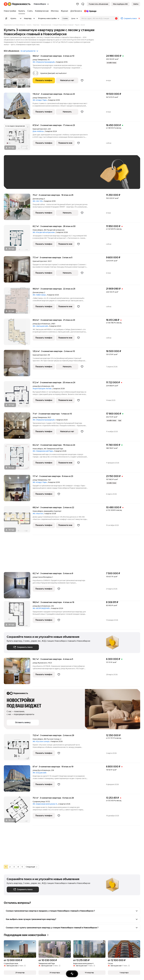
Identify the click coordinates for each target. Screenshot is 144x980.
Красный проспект (40, 129)
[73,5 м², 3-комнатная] (18, 748)
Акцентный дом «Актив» (42, 389)
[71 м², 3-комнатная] (18, 427)
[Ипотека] (55, 11)
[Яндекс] (6, 4)
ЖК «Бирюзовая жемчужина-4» (45, 804)
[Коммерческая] (42, 11)
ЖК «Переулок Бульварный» (44, 62)
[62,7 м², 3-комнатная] (18, 239)
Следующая (31, 867)
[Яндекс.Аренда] (90, 11)
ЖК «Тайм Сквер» (39, 295)
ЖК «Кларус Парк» (40, 100)
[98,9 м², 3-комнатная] (18, 615)
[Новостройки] (11, 11)
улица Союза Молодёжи (42, 577)
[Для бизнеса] (76, 11)
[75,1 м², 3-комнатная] (18, 811)
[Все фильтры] (6, 18)
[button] (83, 4)
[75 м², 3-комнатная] (18, 208)
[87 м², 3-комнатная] (18, 780)
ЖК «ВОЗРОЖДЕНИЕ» (41, 608)
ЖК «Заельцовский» (40, 326)
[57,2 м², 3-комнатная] (18, 396)
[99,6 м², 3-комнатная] (18, 72)
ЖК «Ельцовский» (40, 773)
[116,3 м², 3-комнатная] (18, 107)
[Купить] (22, 11)
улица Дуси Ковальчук (41, 324)
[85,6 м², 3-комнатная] (18, 333)
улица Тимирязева (40, 60)
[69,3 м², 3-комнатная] (18, 521)
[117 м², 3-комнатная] (18, 489)
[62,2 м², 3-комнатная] (18, 458)
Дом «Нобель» (38, 131)
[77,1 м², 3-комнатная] (18, 271)
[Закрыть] (139, 18)
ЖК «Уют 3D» (38, 201)
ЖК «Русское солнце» (41, 741)
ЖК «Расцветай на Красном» (44, 232)
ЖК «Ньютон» (38, 514)
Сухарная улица (39, 802)
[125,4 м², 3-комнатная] (18, 364)
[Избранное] (78, 4)
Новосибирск (38, 230)
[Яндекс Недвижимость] (19, 4)
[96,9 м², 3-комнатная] (18, 302)
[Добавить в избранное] (82, 80)
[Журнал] (64, 11)
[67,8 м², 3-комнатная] (18, 138)
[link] (136, 4)
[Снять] (30, 11)
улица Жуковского (40, 663)
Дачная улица (38, 199)
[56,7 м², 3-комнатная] (18, 672)
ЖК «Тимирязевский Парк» (43, 451)
